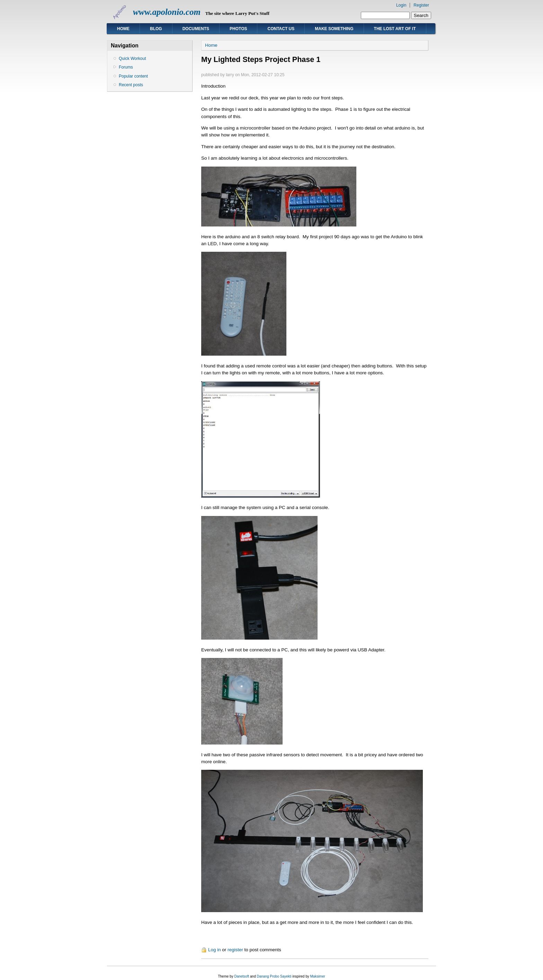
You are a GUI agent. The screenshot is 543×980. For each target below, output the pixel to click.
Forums (126, 67)
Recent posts (131, 85)
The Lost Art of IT (395, 29)
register (235, 950)
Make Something (334, 29)
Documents (196, 29)
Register (421, 5)
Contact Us (281, 29)
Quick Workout (132, 59)
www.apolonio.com (167, 12)
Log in (215, 950)
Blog (156, 29)
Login (401, 5)
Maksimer (317, 976)
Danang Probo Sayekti (274, 976)
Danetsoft (242, 976)
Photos (238, 29)
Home (123, 29)
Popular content (133, 76)
